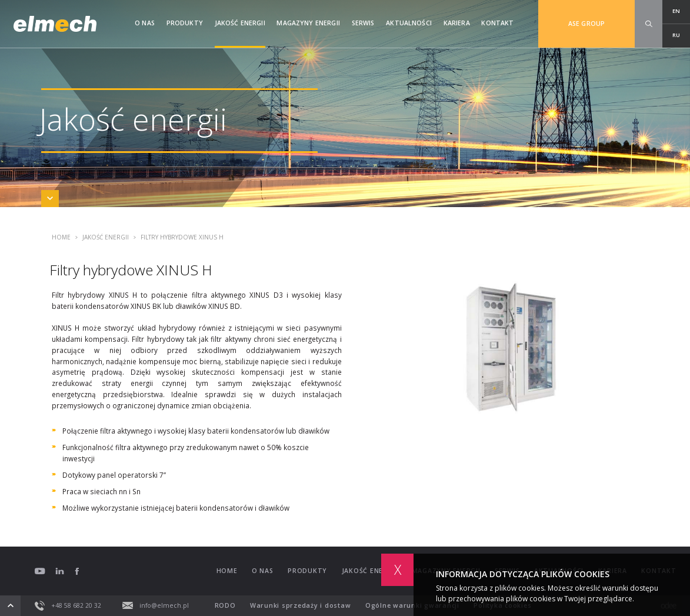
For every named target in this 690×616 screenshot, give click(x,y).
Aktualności (409, 23)
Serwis (363, 23)
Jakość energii (240, 23)
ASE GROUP (586, 24)
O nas (145, 23)
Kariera (457, 23)
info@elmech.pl (156, 605)
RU (676, 35)
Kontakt (497, 23)
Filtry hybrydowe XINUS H (179, 238)
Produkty (185, 23)
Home (61, 238)
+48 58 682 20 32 (68, 606)
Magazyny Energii (308, 23)
